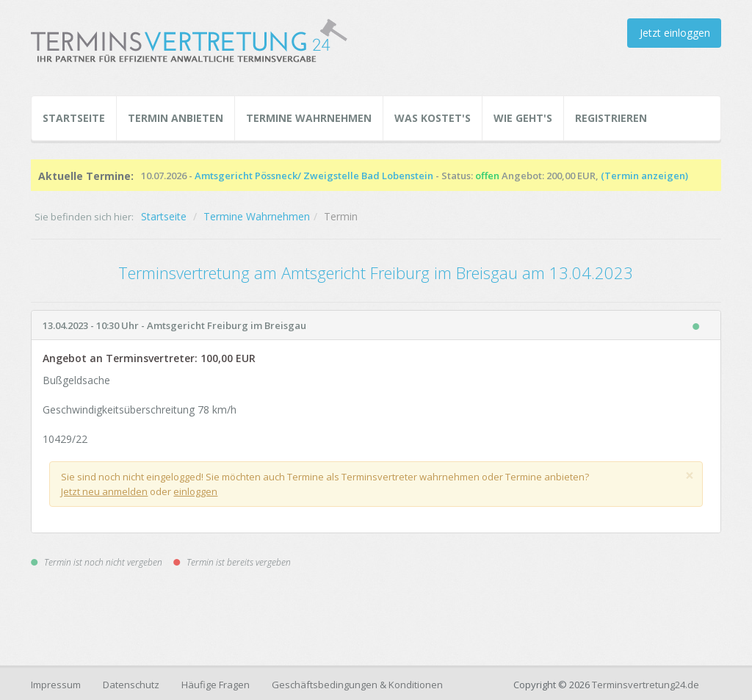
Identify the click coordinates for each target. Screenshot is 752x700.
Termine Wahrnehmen (309, 118)
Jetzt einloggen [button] (675, 33)
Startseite (74, 118)
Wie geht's (523, 118)
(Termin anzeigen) (644, 176)
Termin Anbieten (176, 118)
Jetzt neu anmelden (104, 491)
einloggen (195, 491)
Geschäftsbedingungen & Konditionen (357, 685)
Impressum (56, 685)
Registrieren (611, 118)
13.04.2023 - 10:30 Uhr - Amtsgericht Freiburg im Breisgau (174, 325)
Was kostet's (433, 118)
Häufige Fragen (216, 685)
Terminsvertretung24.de (646, 685)
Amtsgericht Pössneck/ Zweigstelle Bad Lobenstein (314, 176)
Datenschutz (131, 685)
